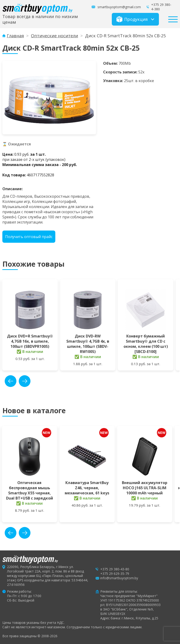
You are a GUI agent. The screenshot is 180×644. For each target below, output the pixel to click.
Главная (15, 36)
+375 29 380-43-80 (115, 569)
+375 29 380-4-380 (161, 7)
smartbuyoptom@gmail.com (119, 7)
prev (11, 381)
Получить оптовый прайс (29, 237)
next (25, 381)
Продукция (132, 19)
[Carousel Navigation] (18, 381)
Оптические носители (54, 36)
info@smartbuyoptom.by (119, 578)
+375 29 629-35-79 (115, 574)
